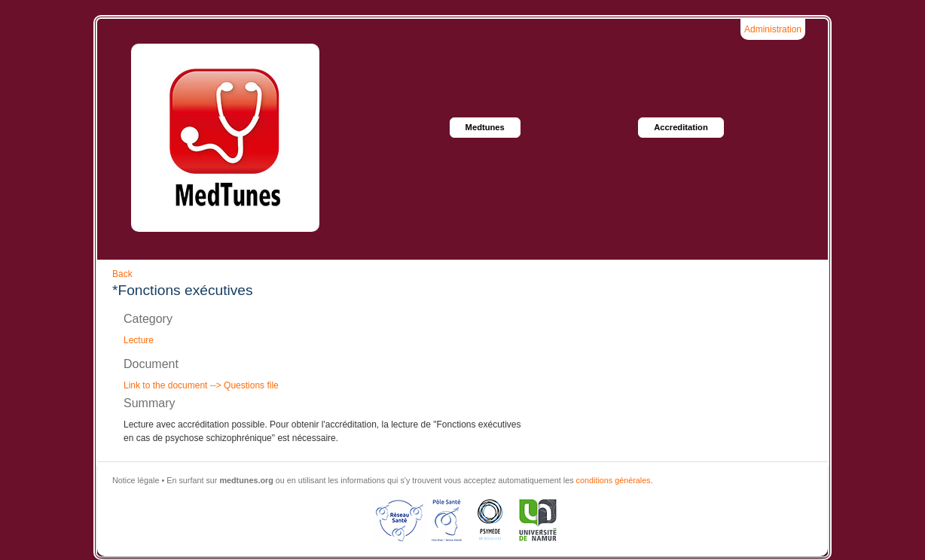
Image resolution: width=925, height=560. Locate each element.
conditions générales (614, 480)
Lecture (139, 340)
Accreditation (681, 127)
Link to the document (165, 385)
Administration (773, 29)
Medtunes (485, 127)
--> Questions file (243, 385)
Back (122, 274)
